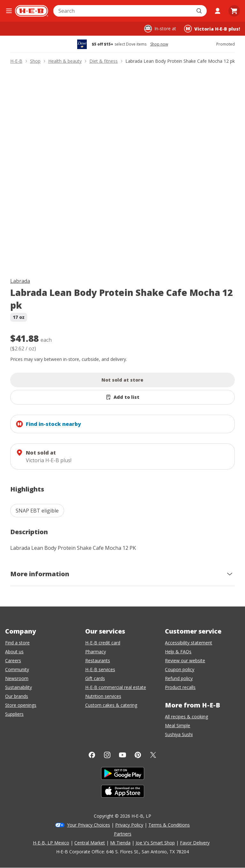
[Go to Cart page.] (234, 11)
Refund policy (179, 678)
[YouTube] (122, 755)
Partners (123, 834)
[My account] (218, 11)
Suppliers (14, 714)
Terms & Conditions (169, 825)
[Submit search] (200, 11)
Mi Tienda (120, 843)
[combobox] (123, 11)
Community (17, 669)
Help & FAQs (178, 652)
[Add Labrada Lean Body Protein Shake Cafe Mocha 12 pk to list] (122, 397)
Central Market (90, 843)
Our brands (17, 696)
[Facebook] (92, 755)
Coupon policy (180, 669)
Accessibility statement (189, 643)
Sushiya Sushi (179, 734)
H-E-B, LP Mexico (51, 843)
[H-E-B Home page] (32, 11)
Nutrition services (103, 696)
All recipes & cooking (186, 717)
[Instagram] (107, 755)
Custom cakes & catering (111, 705)
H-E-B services (100, 669)
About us (14, 652)
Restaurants (98, 660)
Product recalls (180, 687)
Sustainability (19, 687)
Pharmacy (96, 652)
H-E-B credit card (103, 643)
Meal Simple (178, 725)
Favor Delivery (195, 843)
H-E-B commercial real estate (116, 687)
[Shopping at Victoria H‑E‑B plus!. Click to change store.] (212, 29)
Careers (13, 660)
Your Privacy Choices (89, 825)
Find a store (17, 643)
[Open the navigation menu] (9, 11)
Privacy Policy (129, 825)
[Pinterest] (138, 755)
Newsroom (17, 678)
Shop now (159, 44)
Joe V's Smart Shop (155, 843)
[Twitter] (153, 755)
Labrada (20, 281)
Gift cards (95, 678)
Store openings (21, 705)
